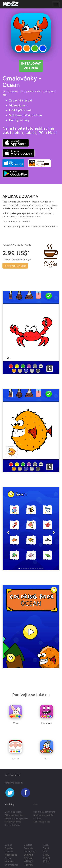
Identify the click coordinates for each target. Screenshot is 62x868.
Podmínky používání (44, 812)
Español (9, 848)
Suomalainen (12, 865)
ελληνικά (28, 855)
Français (28, 848)
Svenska (9, 861)
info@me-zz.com (14, 783)
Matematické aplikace (16, 818)
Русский (28, 858)
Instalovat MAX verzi (15, 266)
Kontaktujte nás (42, 822)
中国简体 (29, 861)
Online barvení (13, 825)
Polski (46, 845)
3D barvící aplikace (15, 815)
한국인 (46, 858)
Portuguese (30, 851)
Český (46, 855)
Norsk (8, 858)
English (9, 845)
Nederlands (11, 855)
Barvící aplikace (13, 812)
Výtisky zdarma (13, 822)
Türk (45, 851)
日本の (46, 861)
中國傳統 (29, 865)
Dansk (46, 848)
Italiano (9, 851)
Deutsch (28, 845)
